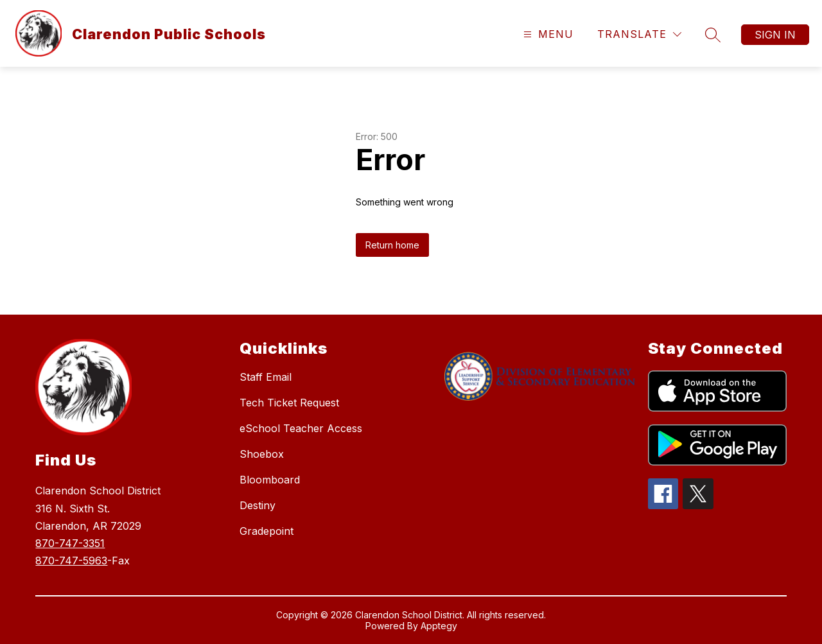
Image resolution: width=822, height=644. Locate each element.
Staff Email (266, 377)
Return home (392, 245)
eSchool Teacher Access (301, 428)
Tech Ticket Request (289, 403)
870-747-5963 (71, 561)
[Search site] (713, 35)
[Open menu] (547, 34)
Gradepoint (267, 531)
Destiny (258, 505)
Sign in (775, 35)
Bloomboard (270, 480)
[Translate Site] (639, 34)
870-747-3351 (70, 543)
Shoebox (262, 454)
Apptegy (439, 626)
